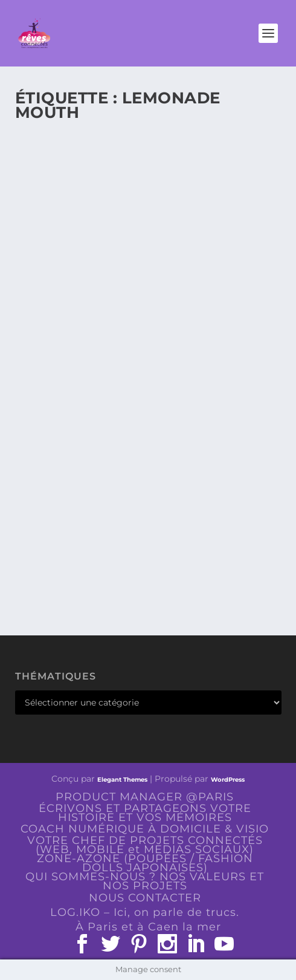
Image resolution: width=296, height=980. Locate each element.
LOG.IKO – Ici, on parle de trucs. (145, 912)
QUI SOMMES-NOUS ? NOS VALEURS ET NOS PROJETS (145, 881)
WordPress (228, 780)
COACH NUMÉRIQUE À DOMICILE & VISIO (145, 829)
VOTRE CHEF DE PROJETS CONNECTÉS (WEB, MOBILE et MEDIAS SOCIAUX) (145, 845)
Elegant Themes (122, 780)
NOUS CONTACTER (145, 898)
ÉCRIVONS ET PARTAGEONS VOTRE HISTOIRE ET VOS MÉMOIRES (145, 813)
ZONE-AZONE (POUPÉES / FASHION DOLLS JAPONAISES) (145, 863)
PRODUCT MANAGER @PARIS (145, 797)
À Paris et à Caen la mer (148, 927)
